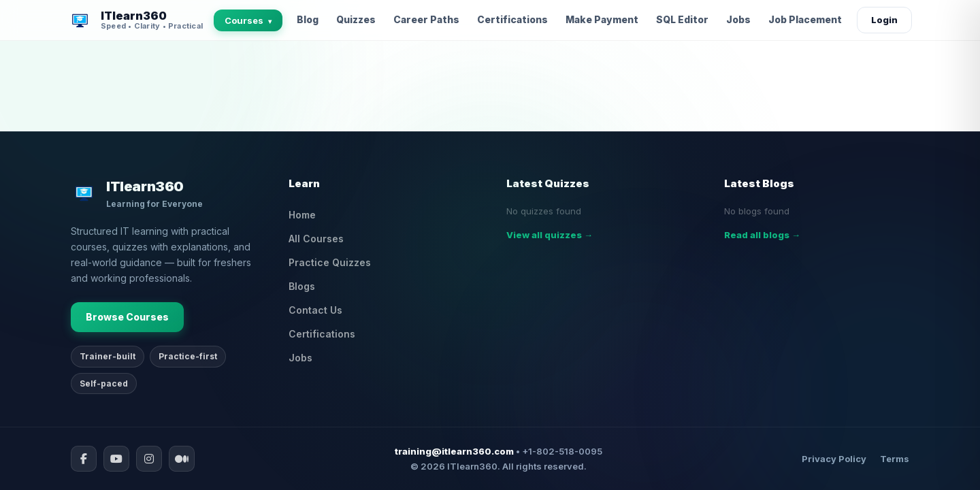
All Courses (316, 239)
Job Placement (805, 19)
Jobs (738, 19)
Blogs (302, 286)
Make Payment (602, 19)
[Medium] (182, 459)
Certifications (512, 19)
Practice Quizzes (330, 262)
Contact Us (315, 310)
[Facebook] (84, 459)
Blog (308, 19)
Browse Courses (127, 317)
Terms (895, 459)
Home (302, 215)
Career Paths (426, 19)
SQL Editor (682, 19)
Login (884, 20)
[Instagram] (149, 459)
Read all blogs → (762, 235)
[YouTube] (116, 459)
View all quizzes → (550, 235)
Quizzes (356, 19)
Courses (248, 20)
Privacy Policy (834, 459)
